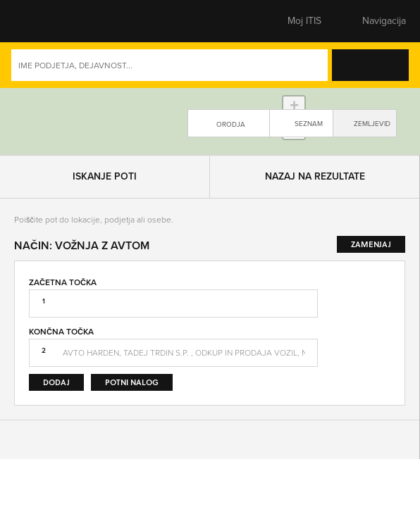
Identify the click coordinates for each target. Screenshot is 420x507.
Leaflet (296, 196)
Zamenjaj (380, 381)
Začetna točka (63, 330)
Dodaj (56, 430)
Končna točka (61, 380)
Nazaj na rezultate (315, 224)
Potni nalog (132, 430)
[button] (39, 21)
